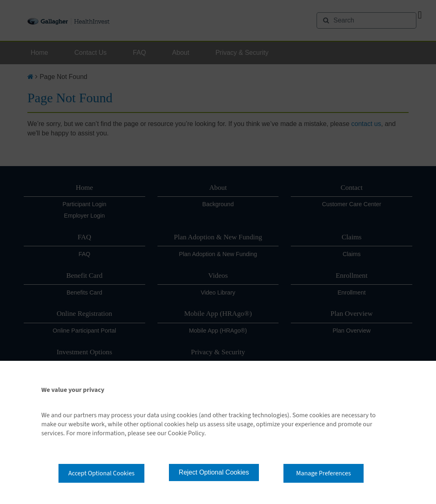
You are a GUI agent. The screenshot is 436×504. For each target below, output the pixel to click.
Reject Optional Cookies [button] (214, 472)
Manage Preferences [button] (324, 473)
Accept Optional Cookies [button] (101, 473)
